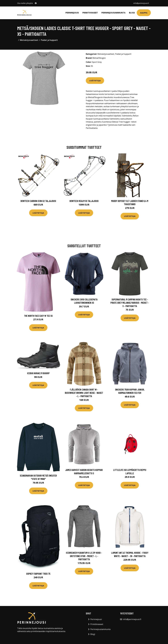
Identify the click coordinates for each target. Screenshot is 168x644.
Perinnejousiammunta (113, 13)
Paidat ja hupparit (49, 40)
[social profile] (36, 3)
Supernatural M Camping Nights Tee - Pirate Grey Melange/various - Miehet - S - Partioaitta (130, 303)
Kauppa (144, 13)
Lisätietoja (95, 80)
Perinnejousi (72, 13)
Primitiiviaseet (90, 13)
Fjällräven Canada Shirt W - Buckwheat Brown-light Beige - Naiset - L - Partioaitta (84, 393)
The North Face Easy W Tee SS (38, 316)
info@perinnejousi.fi (141, 3)
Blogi (132, 13)
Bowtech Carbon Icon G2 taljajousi (38, 201)
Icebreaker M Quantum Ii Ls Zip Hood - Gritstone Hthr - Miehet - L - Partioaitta (84, 556)
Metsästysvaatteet (29, 40)
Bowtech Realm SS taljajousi (84, 201)
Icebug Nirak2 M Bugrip (38, 373)
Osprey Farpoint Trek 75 (38, 574)
